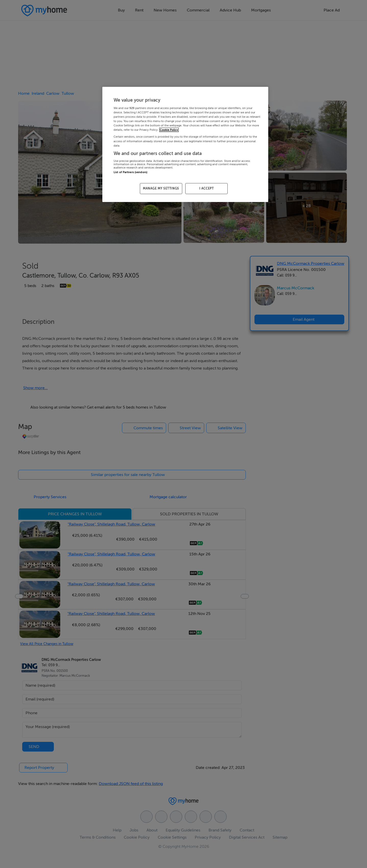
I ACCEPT (207, 188)
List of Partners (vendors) (130, 172)
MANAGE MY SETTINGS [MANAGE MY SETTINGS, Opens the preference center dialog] (161, 188)
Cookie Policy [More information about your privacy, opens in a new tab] (169, 130)
